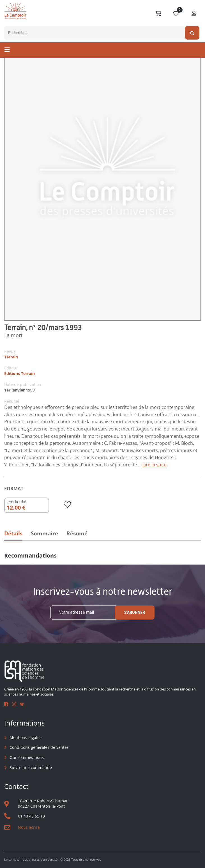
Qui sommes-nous (27, 757)
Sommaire (44, 533)
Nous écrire (29, 827)
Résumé (77, 533)
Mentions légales (26, 737)
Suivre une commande (31, 767)
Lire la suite (155, 465)
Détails (13, 533)
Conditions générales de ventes (39, 747)
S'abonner (135, 613)
